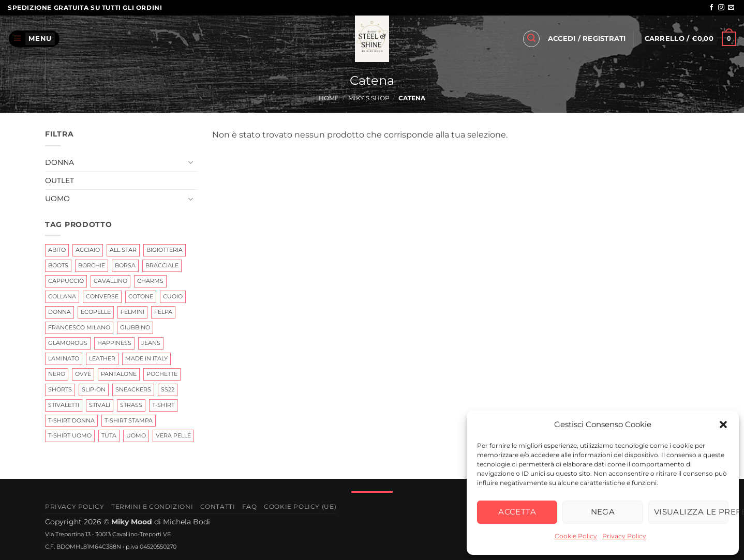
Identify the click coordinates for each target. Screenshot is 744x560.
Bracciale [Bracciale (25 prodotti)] (162, 265)
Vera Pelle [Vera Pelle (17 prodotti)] (173, 435)
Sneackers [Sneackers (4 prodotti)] (133, 389)
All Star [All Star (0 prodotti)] (123, 250)
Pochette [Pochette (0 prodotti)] (162, 373)
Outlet (59, 180)
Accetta (517, 512)
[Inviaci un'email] (731, 8)
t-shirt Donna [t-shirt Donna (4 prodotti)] (71, 420)
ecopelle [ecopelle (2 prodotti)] (96, 312)
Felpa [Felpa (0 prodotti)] (163, 312)
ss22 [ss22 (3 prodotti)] (168, 389)
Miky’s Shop (369, 98)
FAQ (250, 506)
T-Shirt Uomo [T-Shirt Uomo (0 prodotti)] (70, 435)
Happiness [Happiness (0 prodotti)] (114, 343)
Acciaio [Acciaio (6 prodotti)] (88, 250)
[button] (723, 425)
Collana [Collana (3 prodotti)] (62, 296)
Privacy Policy (624, 536)
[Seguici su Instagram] (721, 8)
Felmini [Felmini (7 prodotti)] (132, 312)
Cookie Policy (576, 536)
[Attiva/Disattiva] (190, 162)
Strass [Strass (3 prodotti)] (131, 404)
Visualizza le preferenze (691, 512)
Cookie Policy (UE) (300, 506)
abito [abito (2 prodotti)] (57, 250)
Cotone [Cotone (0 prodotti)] (141, 296)
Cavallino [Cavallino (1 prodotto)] (110, 281)
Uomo (57, 199)
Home (329, 98)
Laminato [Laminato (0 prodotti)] (64, 358)
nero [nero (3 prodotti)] (57, 373)
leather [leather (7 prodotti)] (102, 358)
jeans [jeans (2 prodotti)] (151, 343)
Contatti (218, 506)
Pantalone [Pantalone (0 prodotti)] (119, 373)
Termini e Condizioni (152, 506)
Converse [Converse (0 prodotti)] (102, 296)
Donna (59, 162)
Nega (603, 512)
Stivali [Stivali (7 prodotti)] (100, 404)
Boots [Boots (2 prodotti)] (58, 265)
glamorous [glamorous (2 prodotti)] (68, 343)
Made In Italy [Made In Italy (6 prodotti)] (146, 358)
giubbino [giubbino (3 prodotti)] (135, 327)
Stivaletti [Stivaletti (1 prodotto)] (64, 404)
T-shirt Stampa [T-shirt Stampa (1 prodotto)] (129, 420)
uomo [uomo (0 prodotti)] (136, 435)
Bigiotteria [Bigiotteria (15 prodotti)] (165, 250)
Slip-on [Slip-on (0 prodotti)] (94, 389)
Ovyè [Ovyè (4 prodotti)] (83, 373)
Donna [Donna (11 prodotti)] (59, 312)
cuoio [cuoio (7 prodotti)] (173, 296)
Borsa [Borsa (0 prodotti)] (125, 265)
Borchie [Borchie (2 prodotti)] (92, 265)
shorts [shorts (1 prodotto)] (60, 389)
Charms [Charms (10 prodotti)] (150, 281)
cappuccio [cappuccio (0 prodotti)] (66, 281)
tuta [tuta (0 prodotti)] (109, 435)
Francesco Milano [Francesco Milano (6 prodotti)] (79, 327)
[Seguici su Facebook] (711, 8)
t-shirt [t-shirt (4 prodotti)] (163, 404)
